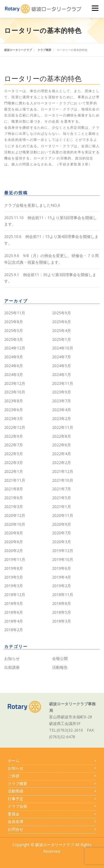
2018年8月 (62, 603)
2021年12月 (63, 471)
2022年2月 (62, 462)
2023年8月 (14, 401)
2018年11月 (63, 594)
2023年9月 (62, 392)
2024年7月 (62, 357)
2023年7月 (62, 401)
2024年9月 (14, 357)
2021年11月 (15, 480)
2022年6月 (62, 445)
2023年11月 (63, 383)
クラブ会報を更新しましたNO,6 (32, 205)
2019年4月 (62, 577)
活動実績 (52, 791)
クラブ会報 (52, 806)
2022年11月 (63, 427)
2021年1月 (62, 506)
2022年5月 (14, 454)
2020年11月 (63, 515)
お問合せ (52, 829)
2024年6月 (14, 366)
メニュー (95, 8)
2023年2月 (62, 419)
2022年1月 (14, 471)
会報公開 (60, 658)
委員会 (52, 814)
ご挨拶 (52, 776)
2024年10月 (63, 348)
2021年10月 (63, 480)
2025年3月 (14, 339)
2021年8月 (14, 489)
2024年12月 (15, 348)
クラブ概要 (52, 784)
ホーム (52, 761)
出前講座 (12, 667)
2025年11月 (15, 313)
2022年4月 (62, 454)
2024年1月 (62, 375)
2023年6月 (14, 410)
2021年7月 (62, 489)
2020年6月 (14, 542)
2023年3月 (14, 419)
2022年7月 (14, 445)
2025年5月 (14, 331)
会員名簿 (52, 822)
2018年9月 (14, 603)
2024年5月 (62, 366)
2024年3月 (14, 375)
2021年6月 (14, 498)
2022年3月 (14, 462)
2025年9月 (62, 313)
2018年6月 (14, 612)
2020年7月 (62, 533)
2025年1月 (62, 339)
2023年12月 (15, 383)
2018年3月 (62, 621)
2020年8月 (14, 533)
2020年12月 (15, 515)
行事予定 (52, 799)
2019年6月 (62, 568)
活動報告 (60, 667)
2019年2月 (62, 586)
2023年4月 (62, 410)
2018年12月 (15, 594)
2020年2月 (14, 550)
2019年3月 (14, 586)
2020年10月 (15, 524)
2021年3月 (14, 506)
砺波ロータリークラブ (55, 845)
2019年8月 (14, 568)
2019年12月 (63, 550)
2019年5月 (14, 577)
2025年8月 (14, 322)
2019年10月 (63, 559)
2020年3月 (62, 542)
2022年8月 (62, 436)
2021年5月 (62, 498)
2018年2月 (14, 630)
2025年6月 (62, 322)
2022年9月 (14, 436)
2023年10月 (15, 392)
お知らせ (12, 658)
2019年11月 (15, 559)
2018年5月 (62, 612)
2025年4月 (62, 331)
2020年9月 (62, 524)
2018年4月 (14, 621)
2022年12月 (15, 427)
